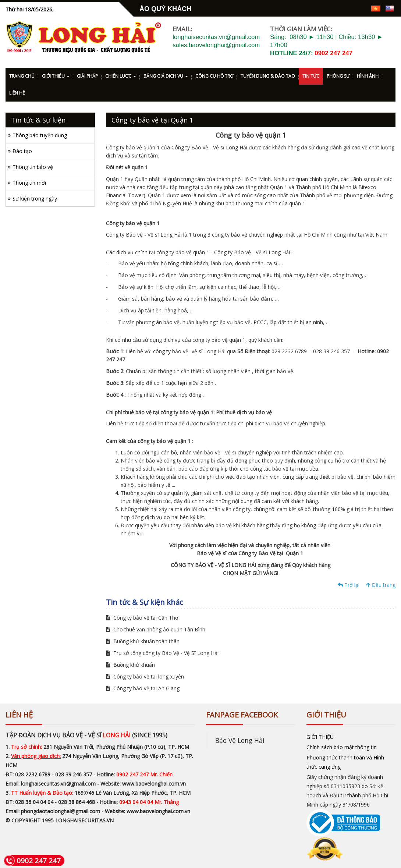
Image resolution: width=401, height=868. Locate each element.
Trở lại (349, 585)
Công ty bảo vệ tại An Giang (143, 688)
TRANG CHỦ (22, 76)
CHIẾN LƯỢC (121, 76)
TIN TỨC (311, 76)
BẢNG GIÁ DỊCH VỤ (166, 76)
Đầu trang (381, 585)
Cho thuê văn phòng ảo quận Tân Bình (156, 629)
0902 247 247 (333, 53)
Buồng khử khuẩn (130, 665)
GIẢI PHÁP (87, 76)
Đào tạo (22, 151)
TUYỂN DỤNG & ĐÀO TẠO (268, 76)
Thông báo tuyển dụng (40, 135)
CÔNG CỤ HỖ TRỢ (214, 76)
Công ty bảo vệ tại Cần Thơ (142, 618)
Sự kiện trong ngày (35, 199)
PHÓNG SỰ (338, 76)
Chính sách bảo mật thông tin (342, 747)
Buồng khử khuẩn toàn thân (143, 641)
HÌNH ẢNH (368, 76)
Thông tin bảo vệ (33, 167)
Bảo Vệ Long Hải (240, 740)
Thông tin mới (29, 183)
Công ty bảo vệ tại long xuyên (145, 676)
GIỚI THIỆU (56, 76)
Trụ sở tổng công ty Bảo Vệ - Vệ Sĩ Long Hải (162, 653)
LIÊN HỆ (17, 93)
